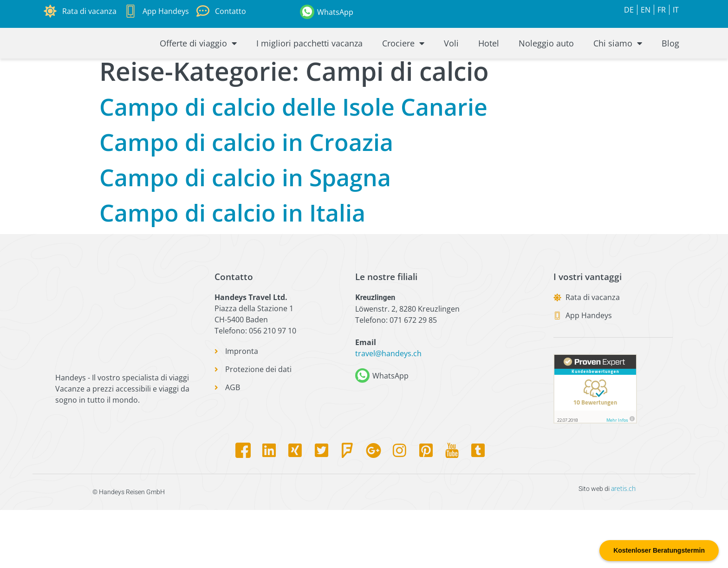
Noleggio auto (546, 70)
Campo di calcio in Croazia (246, 200)
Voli (451, 70)
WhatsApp (335, 12)
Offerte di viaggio (198, 70)
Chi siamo (618, 70)
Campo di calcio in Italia (232, 271)
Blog (670, 70)
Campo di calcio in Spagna (245, 235)
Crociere (403, 70)
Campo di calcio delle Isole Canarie (293, 165)
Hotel (489, 70)
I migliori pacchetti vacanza (309, 70)
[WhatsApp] (307, 12)
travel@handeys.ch (388, 412)
